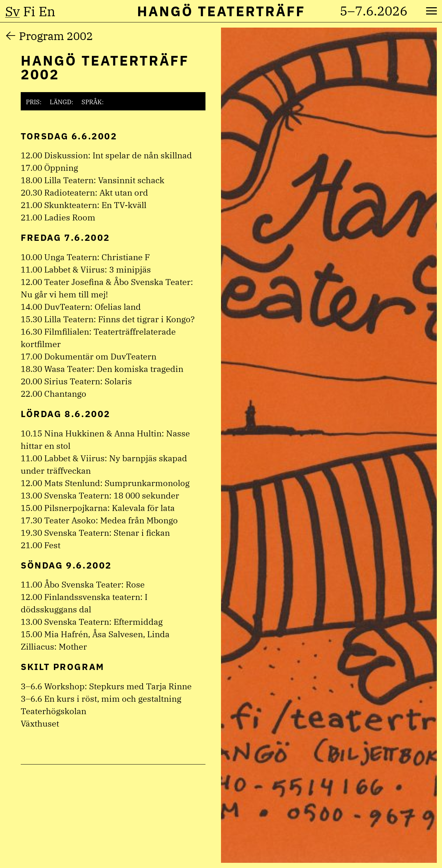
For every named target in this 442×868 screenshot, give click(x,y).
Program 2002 (56, 36)
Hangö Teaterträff (221, 11)
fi (29, 11)
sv (12, 11)
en (47, 11)
